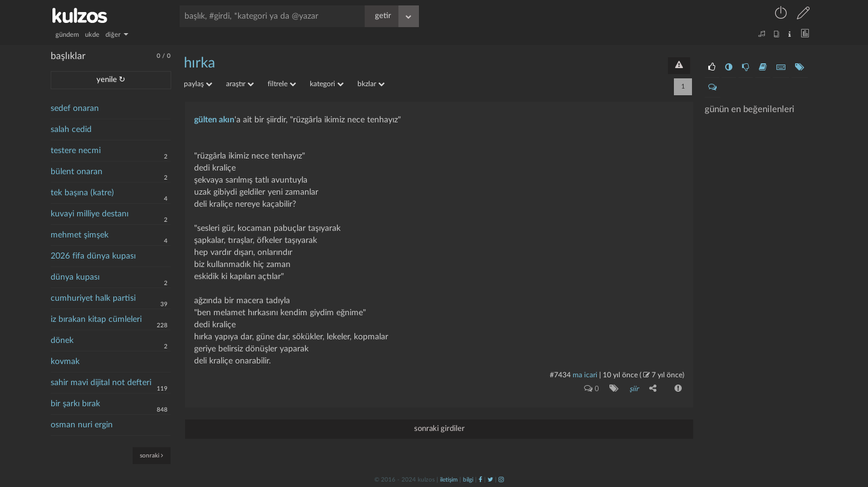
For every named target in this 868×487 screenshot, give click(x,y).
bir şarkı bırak (75, 404)
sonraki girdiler (439, 428)
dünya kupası (75, 277)
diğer (117, 35)
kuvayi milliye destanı (90, 214)
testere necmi (76, 151)
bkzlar (371, 84)
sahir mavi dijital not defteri (101, 383)
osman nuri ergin (82, 425)
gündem (67, 35)
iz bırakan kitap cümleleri (96, 319)
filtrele (282, 84)
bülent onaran (77, 172)
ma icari (585, 375)
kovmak (65, 362)
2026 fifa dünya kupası (93, 256)
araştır (240, 84)
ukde (92, 35)
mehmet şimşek (80, 235)
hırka (200, 63)
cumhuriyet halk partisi (93, 298)
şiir (634, 389)
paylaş (198, 84)
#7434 (560, 375)
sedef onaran (75, 108)
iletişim (449, 479)
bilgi (468, 479)
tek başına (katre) (82, 193)
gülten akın (214, 120)
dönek (62, 341)
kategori (327, 84)
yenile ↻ (111, 80)
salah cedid (71, 130)
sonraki (152, 455)
